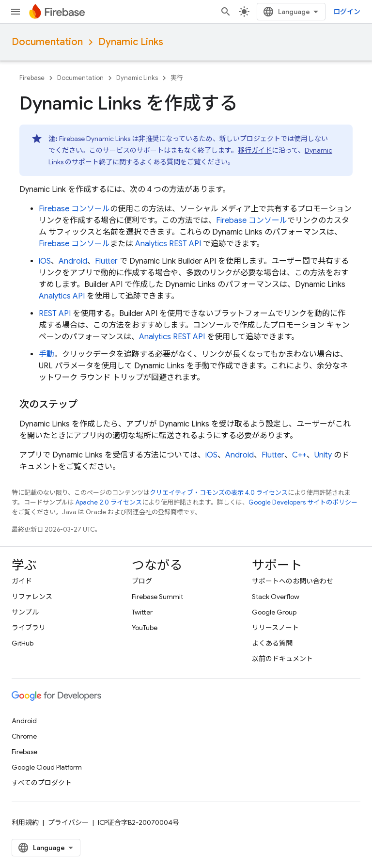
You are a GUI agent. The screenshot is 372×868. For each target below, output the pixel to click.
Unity (323, 455)
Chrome (24, 736)
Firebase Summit (157, 597)
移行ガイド (255, 150)
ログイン (347, 12)
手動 (46, 354)
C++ (299, 455)
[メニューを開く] (15, 12)
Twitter (142, 612)
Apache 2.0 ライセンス (109, 502)
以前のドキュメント (282, 659)
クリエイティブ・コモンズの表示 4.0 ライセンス (219, 493)
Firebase (32, 78)
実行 (177, 78)
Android (73, 261)
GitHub (23, 643)
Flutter (106, 261)
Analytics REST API (168, 244)
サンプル (25, 612)
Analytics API (62, 296)
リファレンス (32, 597)
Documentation (47, 42)
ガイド (22, 581)
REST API (55, 314)
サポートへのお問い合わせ (293, 581)
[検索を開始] (226, 12)
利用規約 (25, 822)
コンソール (74, 209)
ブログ (142, 581)
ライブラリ (29, 628)
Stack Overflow (276, 597)
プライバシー (68, 822)
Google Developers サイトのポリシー (303, 502)
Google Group (274, 612)
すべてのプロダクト (42, 783)
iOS (45, 261)
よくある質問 (272, 643)
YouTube (145, 628)
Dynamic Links (131, 42)
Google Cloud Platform (47, 767)
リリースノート (275, 628)
